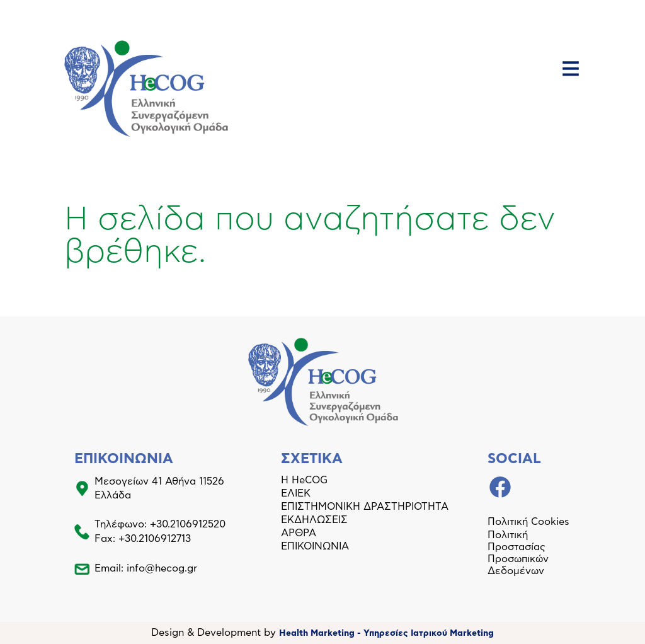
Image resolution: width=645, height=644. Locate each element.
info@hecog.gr (162, 568)
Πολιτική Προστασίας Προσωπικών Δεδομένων (518, 553)
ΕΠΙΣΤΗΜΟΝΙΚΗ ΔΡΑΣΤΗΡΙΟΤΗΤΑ (365, 507)
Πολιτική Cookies (528, 522)
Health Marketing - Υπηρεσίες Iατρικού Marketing (386, 633)
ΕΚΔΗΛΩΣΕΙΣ (314, 520)
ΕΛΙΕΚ (296, 493)
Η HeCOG (304, 480)
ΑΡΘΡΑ (299, 533)
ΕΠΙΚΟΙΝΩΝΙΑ (315, 546)
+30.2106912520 (188, 524)
